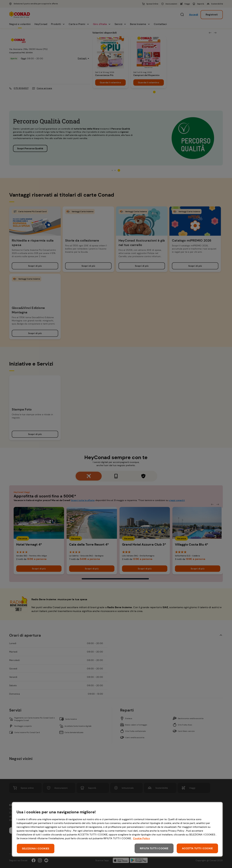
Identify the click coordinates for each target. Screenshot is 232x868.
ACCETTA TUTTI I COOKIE (197, 848)
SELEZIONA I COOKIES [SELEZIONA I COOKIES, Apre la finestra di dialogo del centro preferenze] (36, 849)
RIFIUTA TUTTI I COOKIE (154, 848)
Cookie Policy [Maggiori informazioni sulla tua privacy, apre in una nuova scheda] (142, 838)
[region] (117, 829)
